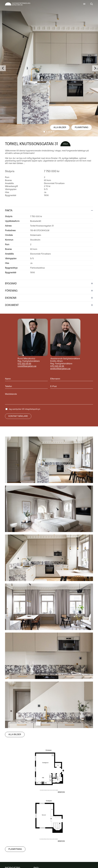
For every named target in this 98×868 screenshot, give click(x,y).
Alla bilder (60, 127)
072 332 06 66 (24, 364)
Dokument (12, 305)
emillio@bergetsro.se (60, 369)
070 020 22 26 (57, 366)
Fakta (9, 210)
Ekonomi (11, 298)
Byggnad (11, 283)
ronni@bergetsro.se (27, 366)
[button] (44, 132)
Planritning (82, 127)
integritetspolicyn (32, 409)
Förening (11, 291)
